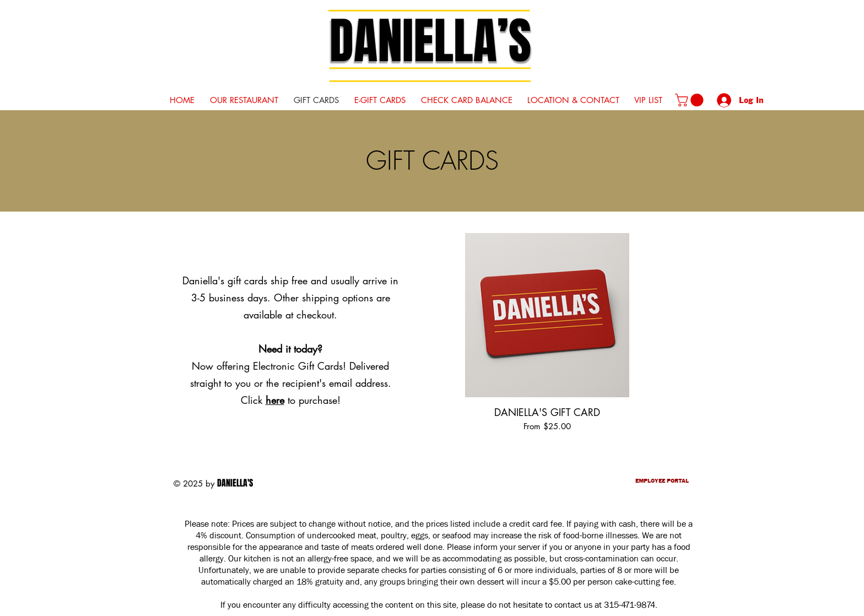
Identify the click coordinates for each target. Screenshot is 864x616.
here (275, 400)
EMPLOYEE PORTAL (662, 481)
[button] (691, 100)
